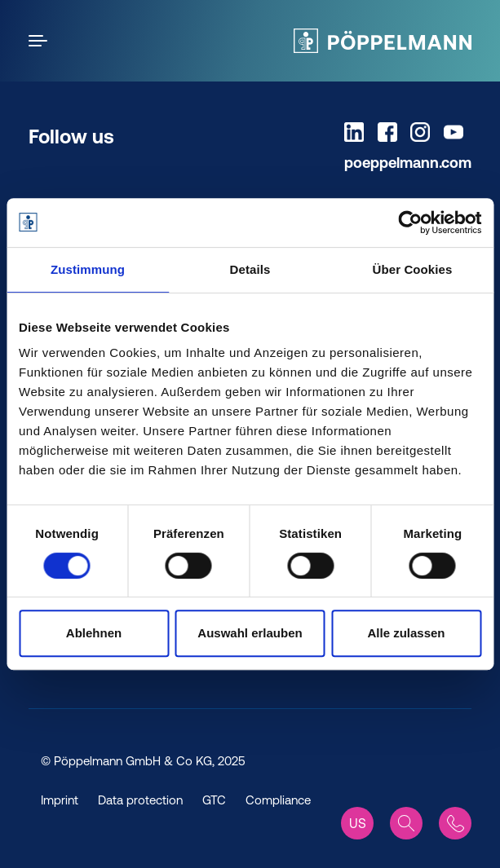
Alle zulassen (406, 633)
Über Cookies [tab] (413, 269)
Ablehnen (94, 633)
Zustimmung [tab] (88, 269)
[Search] (406, 823)
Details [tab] (250, 269)
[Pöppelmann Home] (383, 41)
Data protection (140, 800)
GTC (214, 800)
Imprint (60, 800)
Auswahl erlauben (250, 633)
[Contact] (455, 823)
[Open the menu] (41, 41)
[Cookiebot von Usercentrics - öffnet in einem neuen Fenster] (410, 223)
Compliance (278, 800)
